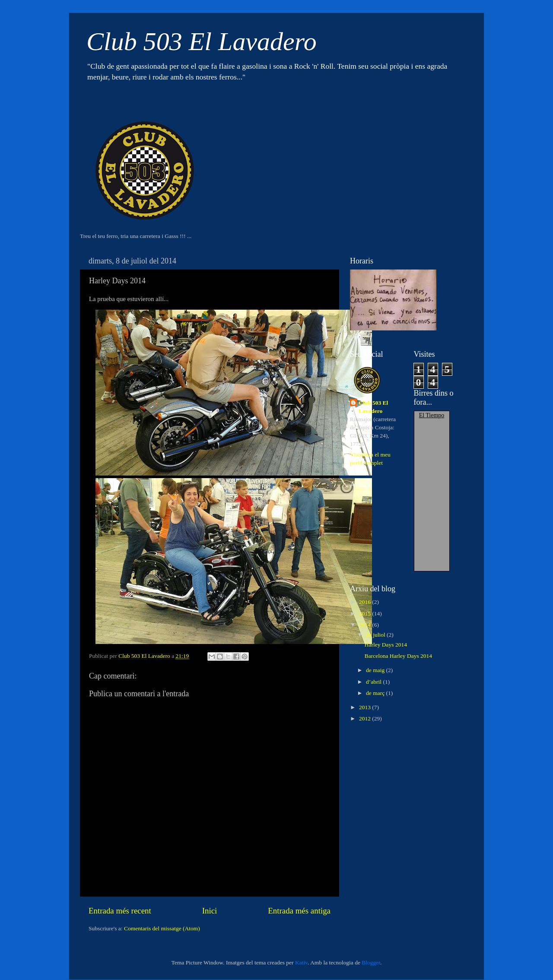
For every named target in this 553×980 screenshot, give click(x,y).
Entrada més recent (120, 911)
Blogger (371, 963)
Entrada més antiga (299, 911)
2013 (365, 707)
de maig (376, 670)
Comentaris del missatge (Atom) (162, 928)
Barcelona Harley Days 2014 (398, 656)
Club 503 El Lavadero (202, 41)
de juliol (376, 635)
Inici (210, 911)
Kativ (301, 963)
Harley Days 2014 (386, 645)
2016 (365, 602)
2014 (365, 625)
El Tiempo (432, 415)
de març (376, 693)
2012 (365, 718)
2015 (365, 614)
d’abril (374, 682)
